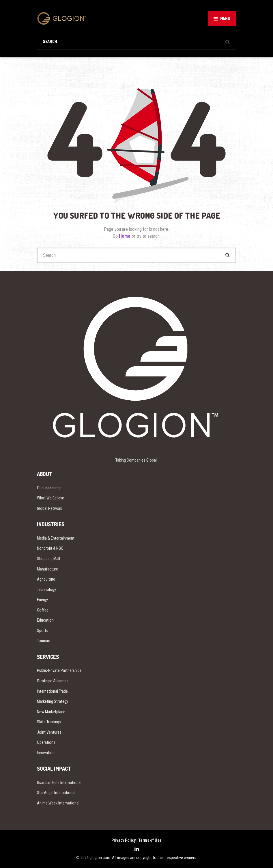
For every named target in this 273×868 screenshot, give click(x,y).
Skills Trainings (49, 722)
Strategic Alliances (53, 681)
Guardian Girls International (59, 782)
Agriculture (46, 579)
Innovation (46, 753)
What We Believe (51, 498)
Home (125, 236)
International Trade (52, 691)
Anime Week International (58, 803)
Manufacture (47, 569)
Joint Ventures (49, 732)
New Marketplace (51, 712)
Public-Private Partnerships (59, 670)
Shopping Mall (48, 559)
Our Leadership (49, 488)
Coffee (43, 610)
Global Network (49, 508)
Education (45, 620)
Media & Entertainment (56, 538)
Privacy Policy (124, 840)
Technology (46, 590)
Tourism (44, 641)
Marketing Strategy (53, 701)
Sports (43, 631)
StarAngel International (56, 793)
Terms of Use (150, 840)
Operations (46, 742)
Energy (42, 600)
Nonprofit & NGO (50, 548)
